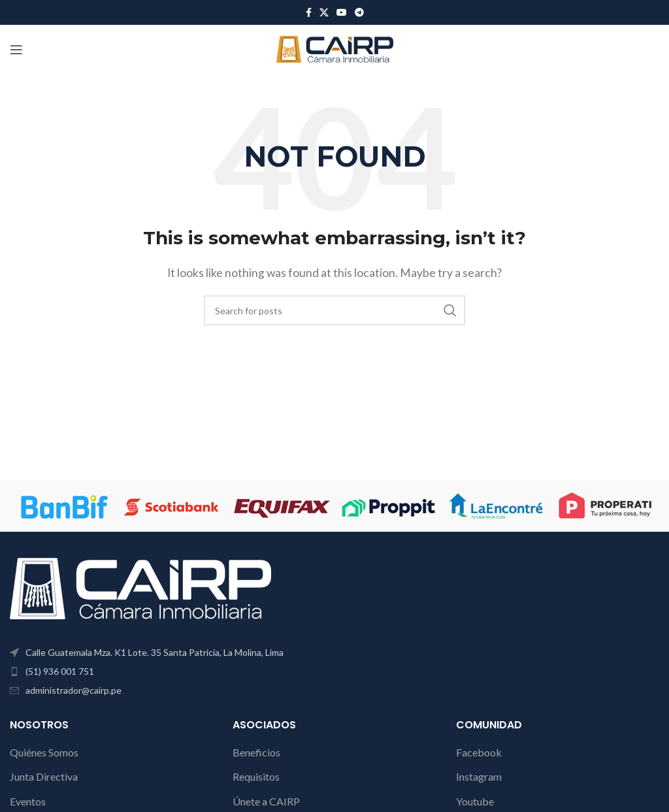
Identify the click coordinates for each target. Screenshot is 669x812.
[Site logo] (335, 48)
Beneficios (256, 752)
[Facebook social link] (309, 13)
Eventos (28, 801)
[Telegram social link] (359, 13)
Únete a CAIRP (266, 801)
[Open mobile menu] (16, 50)
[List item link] (167, 672)
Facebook (479, 752)
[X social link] (324, 13)
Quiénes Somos (44, 752)
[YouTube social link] (342, 13)
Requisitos (256, 776)
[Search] (334, 310)
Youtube (475, 801)
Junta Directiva (44, 776)
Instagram (479, 776)
